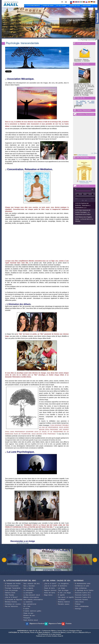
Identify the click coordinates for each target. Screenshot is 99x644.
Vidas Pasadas (9, 595)
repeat (83, 200)
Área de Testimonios (11, 606)
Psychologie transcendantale (89, 40)
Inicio (79, 40)
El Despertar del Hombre (13, 584)
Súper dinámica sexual (31, 620)
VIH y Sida (27, 606)
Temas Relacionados (84, 110)
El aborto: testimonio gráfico (32, 611)
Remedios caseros (64, 604)
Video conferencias (81, 588)
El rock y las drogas (64, 593)
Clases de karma (49, 588)
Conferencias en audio (82, 586)
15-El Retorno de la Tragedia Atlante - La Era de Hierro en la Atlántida (84, 219)
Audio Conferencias (83, 186)
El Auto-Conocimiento (12, 586)
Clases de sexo (28, 613)
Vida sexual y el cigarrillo (66, 597)
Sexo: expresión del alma (31, 584)
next (88, 194)
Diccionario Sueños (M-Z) (83, 597)
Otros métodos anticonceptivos (33, 600)
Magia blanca (48, 595)
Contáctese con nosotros (13, 604)
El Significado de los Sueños (84, 590)
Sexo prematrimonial (30, 604)
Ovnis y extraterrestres (82, 606)
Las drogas (61, 588)
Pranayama (27, 618)
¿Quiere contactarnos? (83, 43)
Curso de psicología (11, 590)
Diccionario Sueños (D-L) (83, 595)
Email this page (23, 543)
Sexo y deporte (28, 588)
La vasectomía (28, 602)
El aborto (26, 609)
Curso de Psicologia (83, 64)
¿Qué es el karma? (50, 584)
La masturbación (29, 590)
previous (78, 194)
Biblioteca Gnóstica (11, 602)
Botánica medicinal (64, 602)
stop (93, 194)
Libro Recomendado (83, 157)
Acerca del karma (49, 593)
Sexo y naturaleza (29, 586)
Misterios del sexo (29, 615)
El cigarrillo (61, 595)
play (83, 194)
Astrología (78, 609)
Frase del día (80, 98)
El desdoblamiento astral (83, 584)
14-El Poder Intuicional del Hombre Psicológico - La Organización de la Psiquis (83, 212)
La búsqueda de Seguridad (13, 600)
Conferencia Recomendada (86, 114)
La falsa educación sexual (32, 595)
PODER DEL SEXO (48, 6)
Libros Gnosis (79, 602)
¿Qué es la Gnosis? (11, 597)
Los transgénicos (63, 584)
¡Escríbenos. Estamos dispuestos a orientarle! (82, 60)
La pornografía (28, 593)
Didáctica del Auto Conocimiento (85, 182)
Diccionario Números (81, 600)
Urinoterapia (62, 600)
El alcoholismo (62, 586)
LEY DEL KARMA (61, 6)
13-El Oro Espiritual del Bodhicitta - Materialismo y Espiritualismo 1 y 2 (83, 205)
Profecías (78, 604)
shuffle (86, 200)
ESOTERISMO (87, 6)
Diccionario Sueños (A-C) (83, 593)
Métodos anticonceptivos (31, 597)
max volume (92, 190)
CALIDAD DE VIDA (74, 6)
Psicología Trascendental (13, 588)
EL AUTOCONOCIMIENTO (32, 6)
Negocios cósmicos (50, 590)
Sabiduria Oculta (10, 593)
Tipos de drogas (63, 590)
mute (76, 190)
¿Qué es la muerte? (50, 586)
